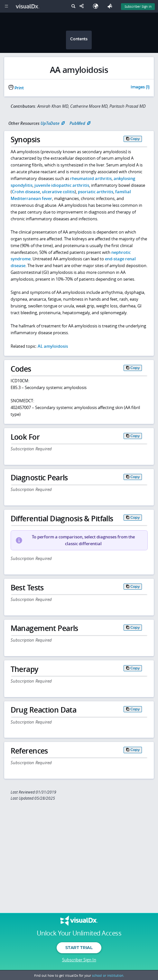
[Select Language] (97, 6)
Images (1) (140, 87)
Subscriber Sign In (79, 960)
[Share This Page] (83, 6)
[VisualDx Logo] (28, 6)
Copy (135, 139)
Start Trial (79, 947)
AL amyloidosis (53, 346)
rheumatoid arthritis (91, 178)
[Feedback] (111, 6)
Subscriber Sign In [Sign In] (138, 6)
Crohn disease (26, 192)
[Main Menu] (6, 6)
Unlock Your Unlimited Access (79, 933)
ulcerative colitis (58, 192)
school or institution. (108, 975)
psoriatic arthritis (96, 192)
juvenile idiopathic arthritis (62, 185)
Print (16, 88)
